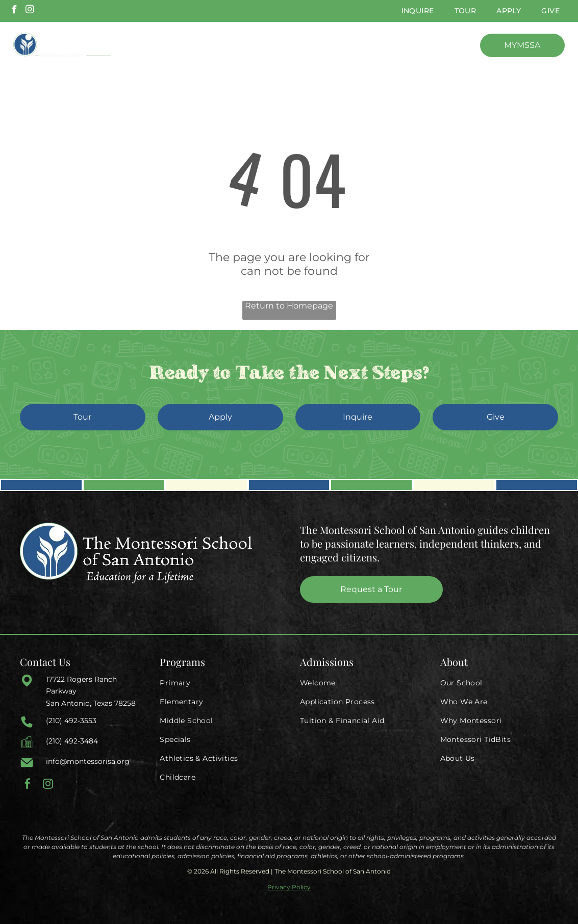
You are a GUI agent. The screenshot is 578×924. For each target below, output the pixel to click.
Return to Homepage (289, 306)
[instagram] (30, 11)
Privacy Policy (289, 887)
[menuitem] (418, 11)
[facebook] (15, 11)
